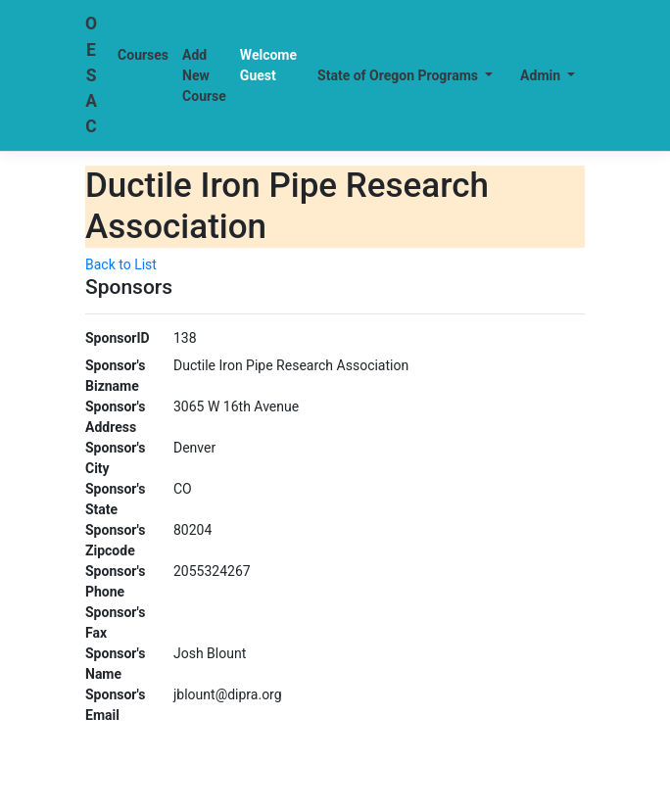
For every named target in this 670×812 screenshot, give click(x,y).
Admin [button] (542, 75)
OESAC (91, 75)
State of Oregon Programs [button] (400, 75)
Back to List (121, 264)
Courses (143, 55)
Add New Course (204, 75)
